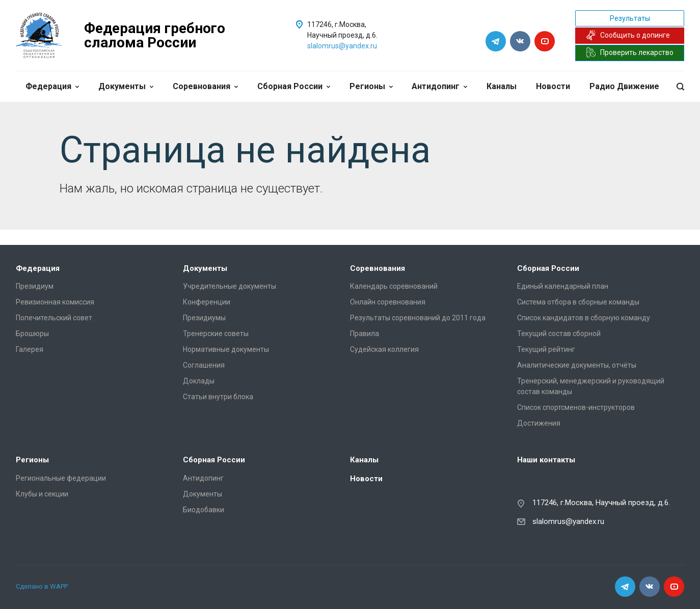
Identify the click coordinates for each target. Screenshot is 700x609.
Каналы (502, 86)
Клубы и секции (42, 494)
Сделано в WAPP (42, 586)
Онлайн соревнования (388, 302)
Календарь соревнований (394, 286)
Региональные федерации (61, 478)
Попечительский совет (54, 318)
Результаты (630, 18)
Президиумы (204, 318)
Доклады (199, 381)
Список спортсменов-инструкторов (576, 407)
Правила (365, 334)
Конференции (207, 302)
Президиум (35, 286)
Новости (553, 86)
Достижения (539, 423)
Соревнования (205, 86)
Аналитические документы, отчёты (577, 365)
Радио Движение (624, 86)
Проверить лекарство (630, 52)
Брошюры (32, 334)
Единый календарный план (563, 286)
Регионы (371, 86)
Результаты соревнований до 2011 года (418, 318)
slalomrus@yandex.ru (342, 46)
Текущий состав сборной (559, 334)
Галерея (30, 349)
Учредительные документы (230, 286)
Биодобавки (204, 510)
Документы (126, 86)
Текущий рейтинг (546, 349)
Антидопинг (439, 86)
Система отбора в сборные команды (578, 302)
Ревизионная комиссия (55, 302)
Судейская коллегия (384, 349)
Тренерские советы (216, 334)
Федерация (52, 86)
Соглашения (204, 365)
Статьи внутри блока (218, 397)
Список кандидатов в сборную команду (584, 318)
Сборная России (294, 86)
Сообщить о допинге (628, 35)
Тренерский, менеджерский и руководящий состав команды (591, 386)
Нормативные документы (226, 349)
